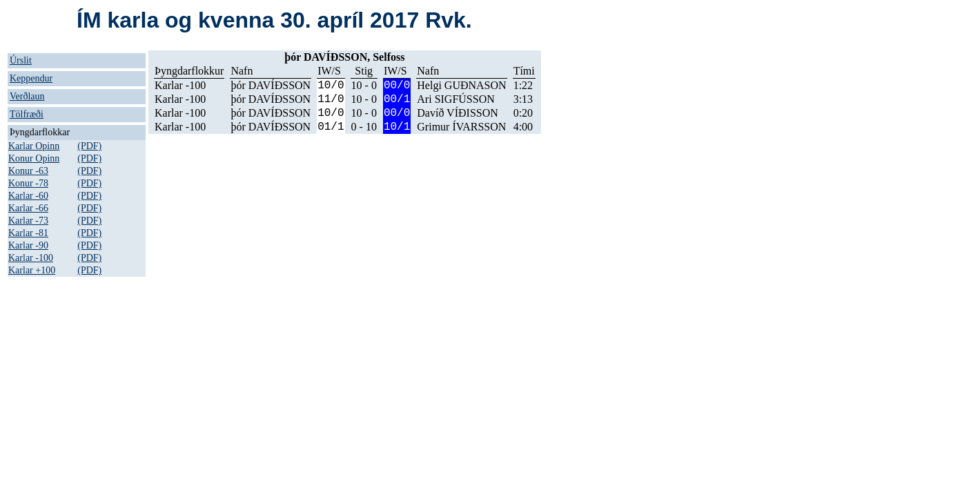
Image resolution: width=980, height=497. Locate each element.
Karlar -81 (28, 233)
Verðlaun (27, 96)
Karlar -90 (28, 245)
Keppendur (31, 78)
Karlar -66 (28, 208)
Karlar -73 (28, 221)
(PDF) (89, 146)
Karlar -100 (31, 258)
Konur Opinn (34, 158)
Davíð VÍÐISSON (457, 113)
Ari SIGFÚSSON (455, 99)
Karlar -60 (28, 196)
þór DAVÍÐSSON (271, 85)
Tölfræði (27, 114)
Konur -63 (28, 171)
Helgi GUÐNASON (461, 85)
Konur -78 (28, 183)
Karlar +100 (32, 270)
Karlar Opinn (34, 146)
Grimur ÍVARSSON (461, 127)
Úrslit (21, 60)
